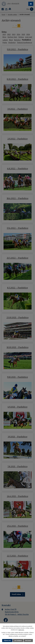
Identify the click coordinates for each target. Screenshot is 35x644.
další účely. (21, 630)
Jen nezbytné (18, 641)
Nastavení (28, 641)
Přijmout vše (7, 641)
